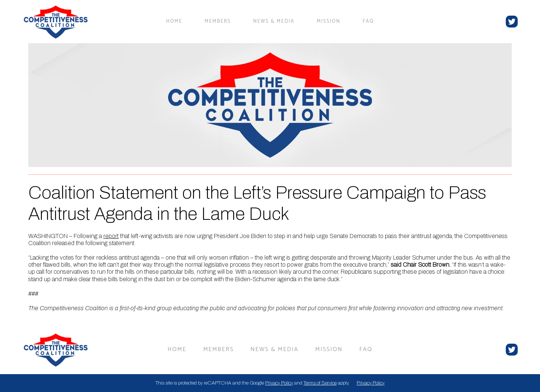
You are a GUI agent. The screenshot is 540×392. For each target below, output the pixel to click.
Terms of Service (320, 383)
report (111, 236)
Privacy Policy (279, 383)
